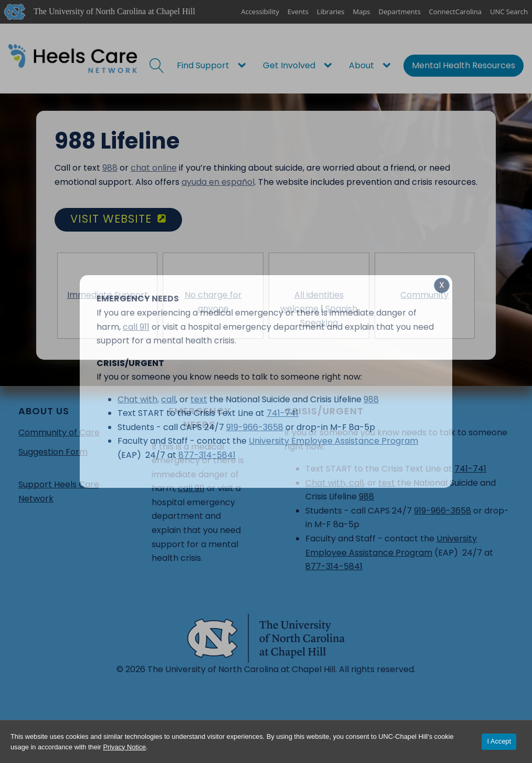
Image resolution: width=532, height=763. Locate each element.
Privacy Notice (124, 747)
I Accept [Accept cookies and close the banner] (499, 741)
